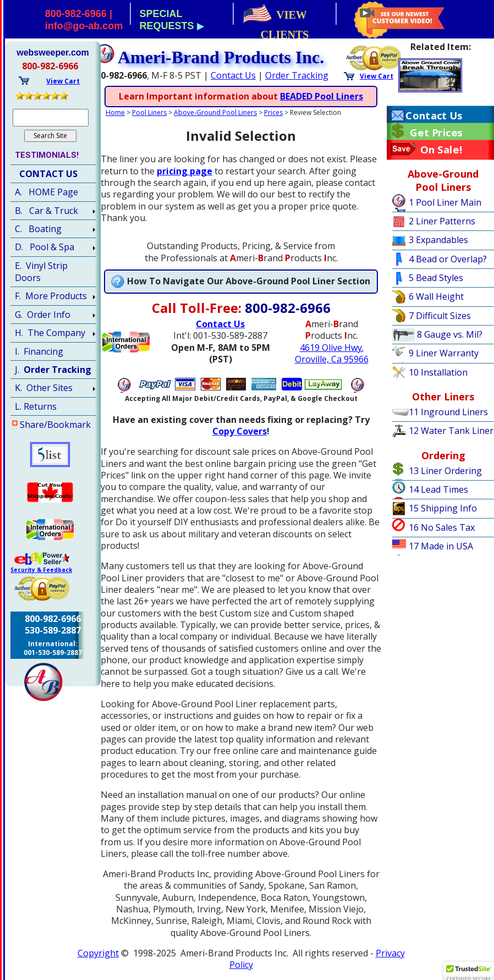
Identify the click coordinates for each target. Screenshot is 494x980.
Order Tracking (297, 75)
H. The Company (50, 333)
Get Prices (436, 133)
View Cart (377, 76)
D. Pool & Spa (45, 247)
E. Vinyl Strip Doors (41, 272)
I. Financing (39, 351)
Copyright (98, 953)
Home (115, 112)
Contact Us (233, 75)
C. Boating (38, 229)
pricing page (185, 171)
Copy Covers (240, 431)
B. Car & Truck (46, 211)
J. (53, 370)
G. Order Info (43, 315)
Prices (273, 112)
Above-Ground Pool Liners (215, 112)
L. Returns (36, 406)
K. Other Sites (44, 388)
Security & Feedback (41, 570)
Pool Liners (149, 112)
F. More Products (51, 296)
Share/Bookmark (55, 425)
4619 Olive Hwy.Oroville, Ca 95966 (332, 353)
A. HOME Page (46, 192)
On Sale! (441, 150)
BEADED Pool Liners (322, 96)
